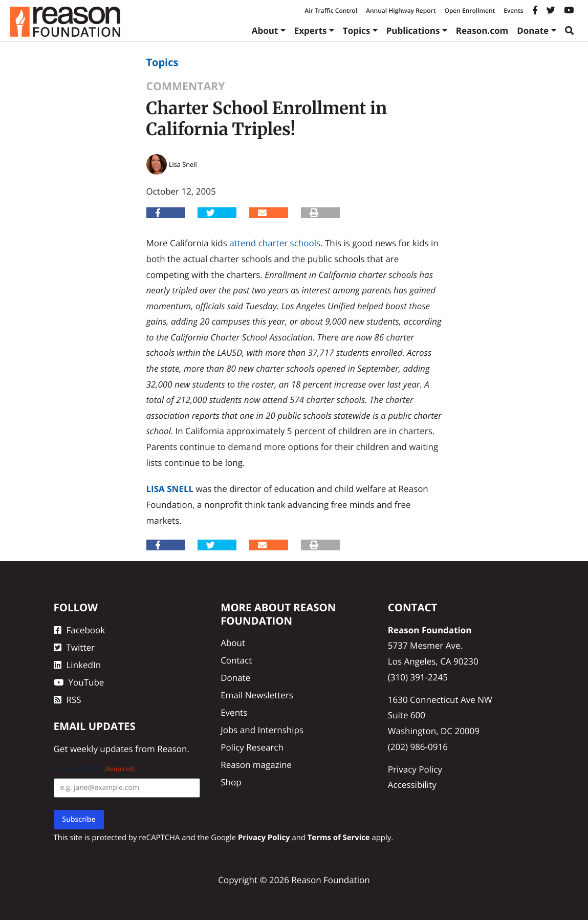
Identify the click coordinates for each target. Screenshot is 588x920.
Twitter (74, 647)
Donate (533, 30)
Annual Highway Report (401, 10)
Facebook (80, 630)
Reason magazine (256, 765)
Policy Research (252, 747)
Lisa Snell (170, 489)
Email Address (94, 769)
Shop (231, 782)
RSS (68, 700)
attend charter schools (275, 243)
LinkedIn (78, 665)
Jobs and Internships (262, 730)
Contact (236, 660)
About (265, 30)
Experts (311, 30)
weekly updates (102, 749)
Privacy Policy (415, 769)
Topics (357, 30)
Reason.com (482, 30)
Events (513, 10)
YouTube (79, 682)
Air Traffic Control (331, 10)
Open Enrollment (470, 10)
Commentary (186, 86)
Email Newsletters (257, 695)
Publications (413, 30)
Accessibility (412, 785)
